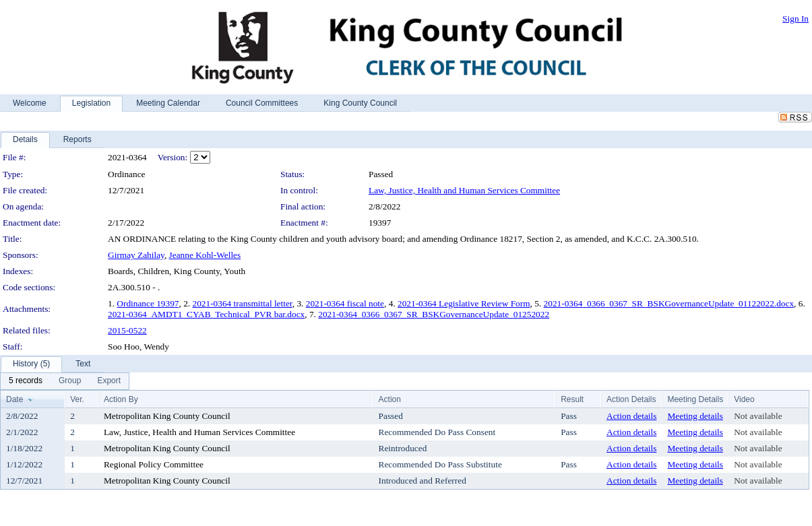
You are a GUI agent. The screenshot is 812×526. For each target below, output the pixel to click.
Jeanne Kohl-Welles (205, 255)
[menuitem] (26, 381)
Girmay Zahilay (136, 255)
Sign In (795, 19)
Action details (631, 416)
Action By (121, 399)
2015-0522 (127, 330)
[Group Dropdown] (70, 381)
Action (390, 399)
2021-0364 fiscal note (345, 303)
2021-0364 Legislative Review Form (464, 303)
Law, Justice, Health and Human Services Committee (464, 190)
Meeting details (695, 416)
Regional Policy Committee (154, 464)
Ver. (77, 399)
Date (14, 399)
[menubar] (65, 381)
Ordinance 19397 (148, 303)
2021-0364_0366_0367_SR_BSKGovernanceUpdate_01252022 (434, 314)
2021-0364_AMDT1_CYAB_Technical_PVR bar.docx (206, 314)
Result (572, 399)
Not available (758, 416)
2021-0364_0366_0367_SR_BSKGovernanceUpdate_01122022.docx (669, 303)
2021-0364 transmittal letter (243, 303)
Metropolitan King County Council (167, 416)
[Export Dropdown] (109, 381)
